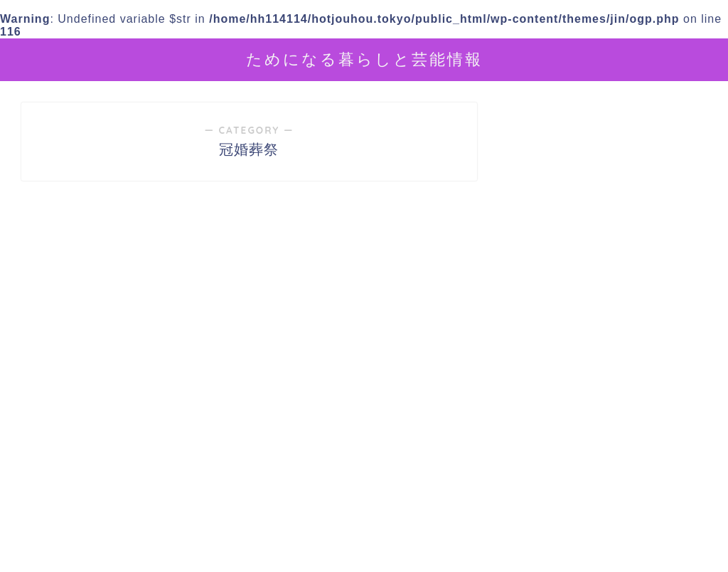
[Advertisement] (610, 440)
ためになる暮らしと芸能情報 (364, 59)
